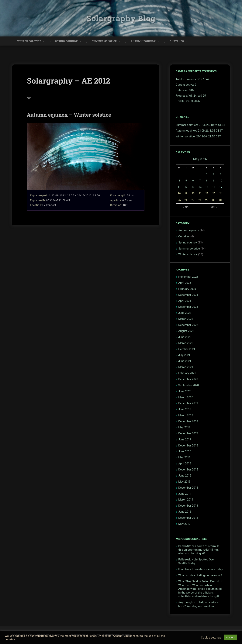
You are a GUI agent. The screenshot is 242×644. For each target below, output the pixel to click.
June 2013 (185, 512)
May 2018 (184, 427)
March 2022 (186, 343)
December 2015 (188, 470)
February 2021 (187, 373)
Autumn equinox (189, 230)
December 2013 (188, 506)
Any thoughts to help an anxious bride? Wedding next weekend (199, 604)
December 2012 (188, 518)
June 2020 (185, 391)
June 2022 (185, 337)
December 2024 (188, 295)
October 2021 (187, 349)
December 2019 (188, 403)
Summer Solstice (104, 41)
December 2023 (188, 307)
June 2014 (185, 494)
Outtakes (177, 41)
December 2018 (188, 421)
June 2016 (185, 451)
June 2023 (185, 313)
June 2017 (185, 439)
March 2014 (186, 500)
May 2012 (184, 524)
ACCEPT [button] (231, 637)
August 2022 (186, 331)
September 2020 (188, 385)
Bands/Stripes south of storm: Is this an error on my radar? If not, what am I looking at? (199, 550)
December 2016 (188, 446)
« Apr (186, 207)
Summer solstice (189, 249)
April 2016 (185, 463)
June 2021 (185, 361)
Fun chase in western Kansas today (201, 569)
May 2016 (184, 457)
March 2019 (186, 415)
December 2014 (188, 488)
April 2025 (185, 283)
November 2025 (188, 277)
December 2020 (188, 379)
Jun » (214, 207)
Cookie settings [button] (211, 638)
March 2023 (186, 319)
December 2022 (188, 325)
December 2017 (188, 433)
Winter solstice (188, 254)
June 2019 (185, 409)
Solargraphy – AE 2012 (68, 81)
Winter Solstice (29, 41)
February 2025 (187, 289)
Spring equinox (188, 243)
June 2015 (185, 476)
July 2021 (184, 355)
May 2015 (184, 482)
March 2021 (186, 367)
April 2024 (185, 301)
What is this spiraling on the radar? (200, 575)
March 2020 (186, 397)
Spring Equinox (67, 41)
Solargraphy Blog (121, 18)
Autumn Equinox (143, 41)
